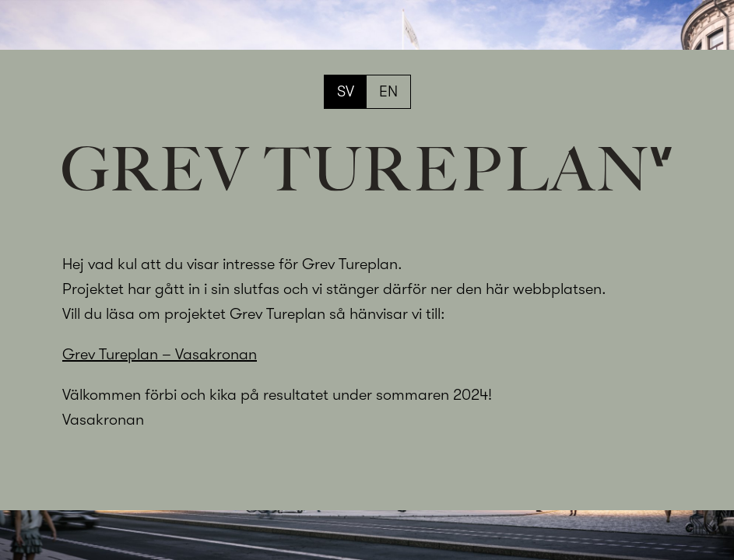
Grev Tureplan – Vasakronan (160, 354)
